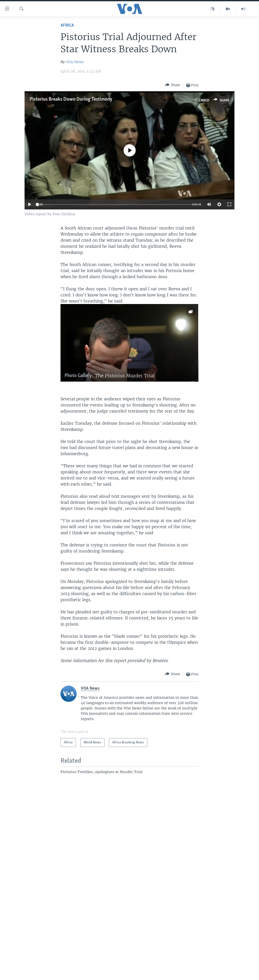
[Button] (172, 85)
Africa (67, 25)
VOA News (75, 62)
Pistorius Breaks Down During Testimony (71, 99)
